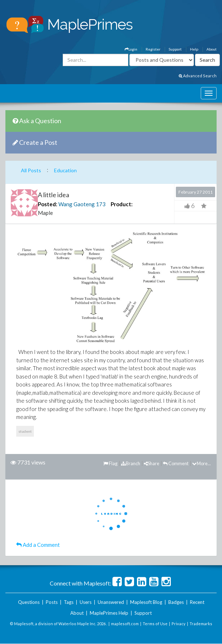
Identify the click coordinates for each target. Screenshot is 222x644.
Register (153, 49)
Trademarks (201, 624)
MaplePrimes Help (109, 613)
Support (175, 49)
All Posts (31, 170)
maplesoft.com (125, 624)
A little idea (54, 195)
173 (101, 204)
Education (65, 170)
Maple (45, 213)
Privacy (179, 624)
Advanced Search (198, 76)
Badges (176, 602)
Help (194, 49)
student (25, 431)
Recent (197, 602)
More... (201, 463)
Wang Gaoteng (77, 204)
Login (131, 49)
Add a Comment (38, 545)
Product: (122, 204)
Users (86, 602)
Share (152, 463)
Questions (29, 602)
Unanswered (111, 602)
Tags (69, 602)
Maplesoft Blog (146, 602)
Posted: (48, 204)
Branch (131, 463)
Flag (110, 463)
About (212, 49)
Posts (52, 602)
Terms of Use (155, 624)
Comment (176, 463)
